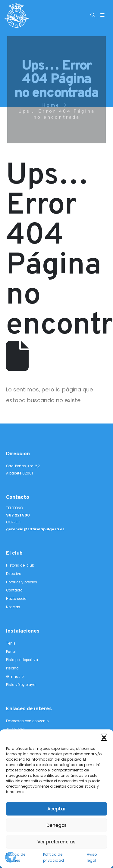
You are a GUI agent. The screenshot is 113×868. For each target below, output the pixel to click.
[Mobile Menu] (102, 15)
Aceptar (57, 809)
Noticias (13, 607)
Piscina (12, 668)
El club (14, 553)
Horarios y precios (22, 582)
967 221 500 (18, 515)
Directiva (14, 574)
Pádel (11, 652)
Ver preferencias (56, 842)
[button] (104, 737)
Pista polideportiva (22, 660)
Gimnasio (15, 677)
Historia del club (20, 565)
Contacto (18, 498)
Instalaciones (23, 631)
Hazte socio (16, 599)
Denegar (56, 825)
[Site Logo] (17, 15)
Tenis (11, 643)
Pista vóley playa (21, 685)
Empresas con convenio (27, 721)
